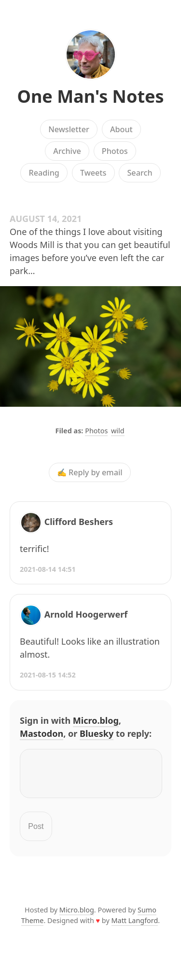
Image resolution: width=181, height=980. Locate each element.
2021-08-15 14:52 (48, 675)
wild (118, 431)
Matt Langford (135, 926)
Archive (67, 151)
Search (139, 173)
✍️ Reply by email (90, 472)
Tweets (93, 173)
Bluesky (97, 733)
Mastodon (42, 733)
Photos (115, 151)
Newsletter (69, 129)
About (121, 129)
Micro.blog (96, 720)
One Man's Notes (90, 96)
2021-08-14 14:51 (48, 569)
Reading (44, 173)
